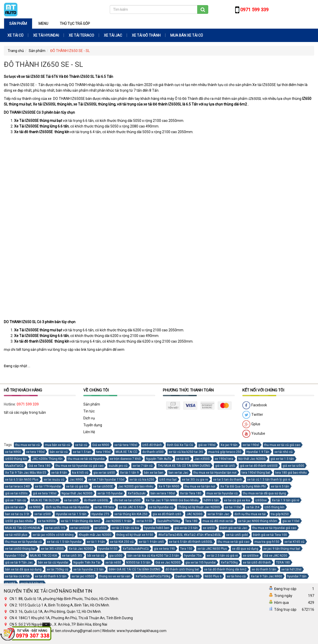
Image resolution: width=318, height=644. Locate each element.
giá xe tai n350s (16, 605)
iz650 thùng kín (16, 571)
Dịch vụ (89, 530)
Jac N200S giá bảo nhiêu (136, 598)
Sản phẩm (18, 24)
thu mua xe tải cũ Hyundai (86, 571)
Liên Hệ (89, 544)
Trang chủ (16, 51)
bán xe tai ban (154, 584)
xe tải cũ (81, 557)
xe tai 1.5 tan (82, 564)
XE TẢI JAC (113, 35)
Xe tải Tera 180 (191, 605)
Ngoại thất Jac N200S (77, 605)
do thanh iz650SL (96, 612)
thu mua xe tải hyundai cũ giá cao (79, 577)
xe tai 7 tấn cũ (143, 577)
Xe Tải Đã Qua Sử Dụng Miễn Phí (243, 598)
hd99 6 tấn (211, 612)
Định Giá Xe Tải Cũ (180, 557)
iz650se (261, 612)
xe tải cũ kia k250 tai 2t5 (186, 564)
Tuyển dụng (93, 537)
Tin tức (89, 523)
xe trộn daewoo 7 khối (125, 571)
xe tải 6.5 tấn (280, 598)
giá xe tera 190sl (45, 605)
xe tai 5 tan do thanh (228, 591)
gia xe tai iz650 (104, 584)
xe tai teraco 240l (17, 598)
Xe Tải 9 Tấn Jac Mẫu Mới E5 (26, 584)
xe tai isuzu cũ (54, 591)
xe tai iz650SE (103, 598)
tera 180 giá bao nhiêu (291, 584)
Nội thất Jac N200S (252, 571)
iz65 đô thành (152, 557)
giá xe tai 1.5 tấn (282, 571)
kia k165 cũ (80, 584)
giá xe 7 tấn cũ (16, 612)
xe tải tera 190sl (126, 557)
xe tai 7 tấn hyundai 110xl (106, 591)
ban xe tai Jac (178, 584)
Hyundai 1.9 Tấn (258, 564)
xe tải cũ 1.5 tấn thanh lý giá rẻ (269, 591)
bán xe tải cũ (59, 564)
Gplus (251, 536)
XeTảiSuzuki (137, 605)
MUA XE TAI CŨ (126, 564)
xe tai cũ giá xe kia (237, 612)
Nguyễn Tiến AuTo (158, 571)
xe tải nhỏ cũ (284, 564)
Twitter (253, 527)
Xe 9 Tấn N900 (169, 598)
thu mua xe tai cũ (27, 557)
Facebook (255, 517)
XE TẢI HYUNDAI (46, 35)
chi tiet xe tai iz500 (127, 612)
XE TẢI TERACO (81, 35)
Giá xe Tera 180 (39, 577)
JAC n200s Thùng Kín (47, 571)
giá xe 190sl (207, 557)
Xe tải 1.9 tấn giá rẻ (285, 612)
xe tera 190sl (35, 564)
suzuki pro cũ (118, 577)
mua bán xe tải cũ (57, 557)
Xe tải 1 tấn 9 (129, 584)
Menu (43, 24)
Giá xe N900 (101, 557)
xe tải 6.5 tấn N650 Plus (22, 591)
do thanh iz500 (153, 564)
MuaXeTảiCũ (14, 577)
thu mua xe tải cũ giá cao (282, 557)
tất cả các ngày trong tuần (25, 524)
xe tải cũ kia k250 (142, 591)
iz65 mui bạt (168, 591)
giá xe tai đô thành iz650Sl (259, 577)
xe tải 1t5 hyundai (110, 605)
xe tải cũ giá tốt (77, 598)
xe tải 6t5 (183, 571)
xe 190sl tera (224, 571)
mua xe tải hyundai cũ (222, 605)
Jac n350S (202, 571)
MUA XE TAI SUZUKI (45, 612)
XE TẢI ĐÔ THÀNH (146, 35)
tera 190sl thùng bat (256, 584)
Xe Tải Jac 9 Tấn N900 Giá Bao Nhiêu (172, 612)
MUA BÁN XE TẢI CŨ (187, 35)
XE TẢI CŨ (15, 35)
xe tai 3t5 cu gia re (195, 591)
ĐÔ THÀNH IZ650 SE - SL (70, 51)
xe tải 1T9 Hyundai (48, 598)
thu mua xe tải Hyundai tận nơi (215, 584)
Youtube (254, 546)
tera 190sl (103, 564)
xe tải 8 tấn (59, 584)
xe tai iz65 (71, 612)
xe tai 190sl (251, 557)
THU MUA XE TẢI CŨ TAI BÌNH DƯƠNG (184, 577)
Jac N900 (76, 591)
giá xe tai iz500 (293, 577)
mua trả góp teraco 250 (225, 564)
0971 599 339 (28, 516)
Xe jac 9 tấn (229, 557)
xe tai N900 (13, 564)
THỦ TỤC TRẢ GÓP (75, 24)
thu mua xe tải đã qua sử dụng (264, 605)
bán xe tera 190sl (163, 605)
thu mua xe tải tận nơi (200, 598)
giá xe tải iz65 (225, 577)
